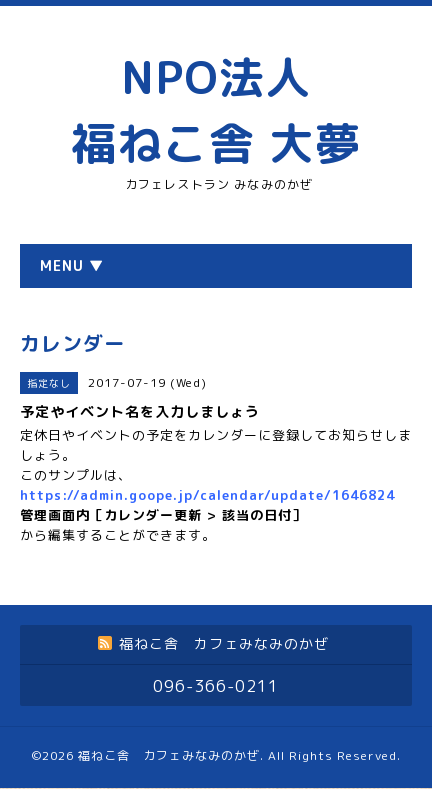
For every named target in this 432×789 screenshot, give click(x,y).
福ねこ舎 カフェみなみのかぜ (169, 755)
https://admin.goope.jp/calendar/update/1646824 (207, 495)
